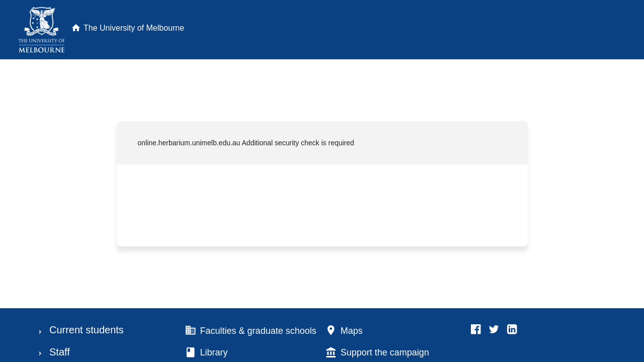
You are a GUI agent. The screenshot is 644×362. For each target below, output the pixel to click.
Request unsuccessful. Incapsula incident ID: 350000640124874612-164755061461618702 (322, 181)
